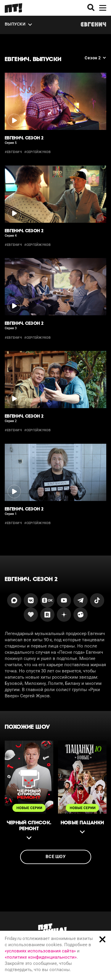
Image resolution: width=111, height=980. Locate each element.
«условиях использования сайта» (40, 951)
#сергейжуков (38, 152)
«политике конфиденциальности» (41, 957)
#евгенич (13, 152)
